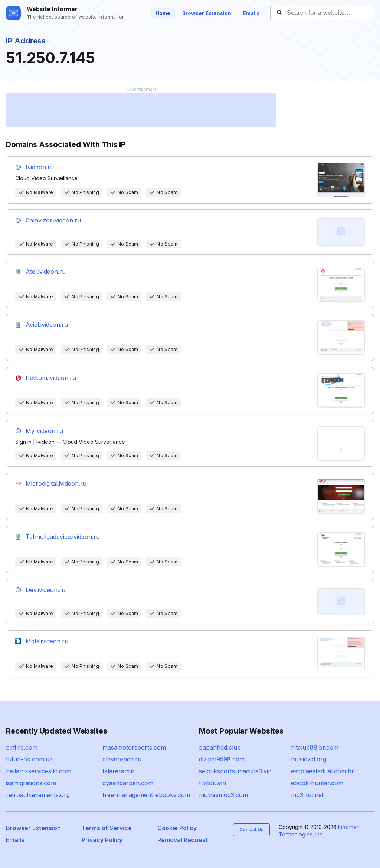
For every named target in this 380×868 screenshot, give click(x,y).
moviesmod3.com (223, 795)
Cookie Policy (177, 828)
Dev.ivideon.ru (45, 590)
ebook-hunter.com (317, 783)
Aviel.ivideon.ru (47, 325)
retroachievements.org (38, 795)
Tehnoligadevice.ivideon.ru (63, 537)
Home (163, 13)
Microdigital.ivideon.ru (56, 484)
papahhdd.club (220, 747)
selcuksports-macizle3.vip (235, 771)
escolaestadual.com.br (322, 771)
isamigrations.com (31, 783)
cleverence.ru (122, 759)
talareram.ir (119, 771)
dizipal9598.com (222, 759)
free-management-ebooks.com (146, 795)
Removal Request (183, 840)
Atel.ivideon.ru (46, 272)
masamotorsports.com (134, 747)
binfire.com (22, 747)
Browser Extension (207, 13)
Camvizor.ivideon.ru (53, 220)
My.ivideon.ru (44, 431)
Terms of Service (107, 828)
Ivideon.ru (40, 167)
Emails (251, 13)
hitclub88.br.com (315, 747)
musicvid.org (309, 759)
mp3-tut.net (307, 795)
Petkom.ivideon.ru (51, 378)
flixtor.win (212, 783)
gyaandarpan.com (128, 783)
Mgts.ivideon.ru (47, 641)
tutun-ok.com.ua (29, 759)
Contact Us (251, 830)
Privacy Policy (102, 840)
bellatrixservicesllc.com (39, 771)
